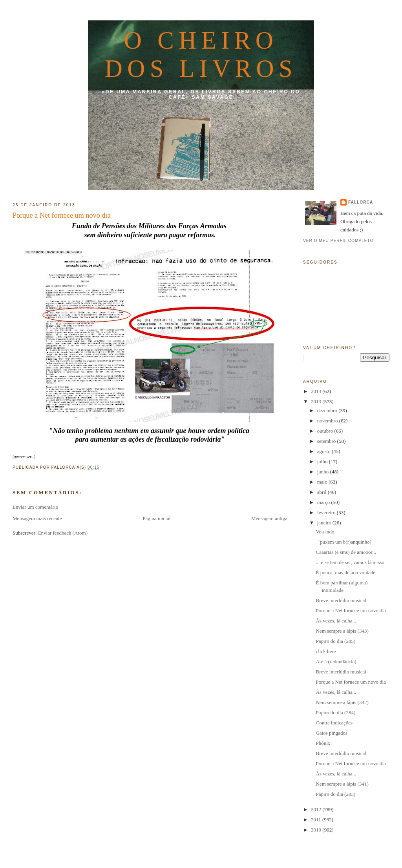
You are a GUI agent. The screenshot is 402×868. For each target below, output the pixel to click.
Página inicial (156, 518)
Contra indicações (334, 723)
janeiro (325, 523)
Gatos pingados (332, 733)
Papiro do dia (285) (335, 641)
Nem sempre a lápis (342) (342, 702)
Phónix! (324, 743)
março (324, 502)
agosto (324, 451)
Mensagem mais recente (37, 518)
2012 (317, 809)
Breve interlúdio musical (341, 600)
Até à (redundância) (336, 661)
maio (323, 482)
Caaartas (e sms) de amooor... (346, 552)
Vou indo (325, 532)
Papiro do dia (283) (335, 794)
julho (323, 461)
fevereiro (327, 512)
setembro (327, 441)
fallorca (361, 202)
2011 (317, 820)
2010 (317, 830)
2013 (317, 401)
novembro (328, 421)
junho (324, 472)
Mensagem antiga (269, 518)
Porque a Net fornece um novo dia (62, 215)
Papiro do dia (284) (335, 712)
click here (326, 651)
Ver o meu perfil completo (338, 241)
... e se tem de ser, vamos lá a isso (350, 562)
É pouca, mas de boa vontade (345, 572)
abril (323, 492)
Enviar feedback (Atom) (63, 533)
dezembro (328, 410)
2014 (317, 391)
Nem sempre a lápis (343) (342, 631)
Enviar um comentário (35, 507)
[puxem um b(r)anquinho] (344, 542)
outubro (326, 431)
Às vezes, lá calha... (336, 621)
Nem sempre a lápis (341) (342, 784)
